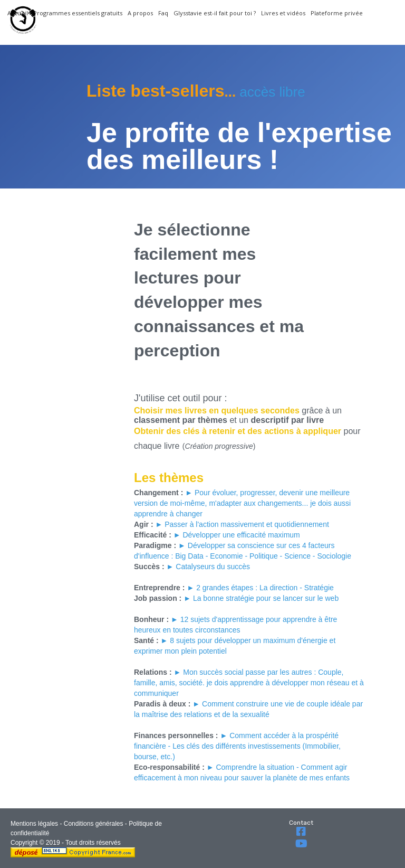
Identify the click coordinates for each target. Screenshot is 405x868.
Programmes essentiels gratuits (78, 13)
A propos (140, 13)
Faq (163, 13)
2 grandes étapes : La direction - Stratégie (265, 588)
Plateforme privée (337, 13)
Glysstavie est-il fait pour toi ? (215, 13)
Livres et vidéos (283, 13)
